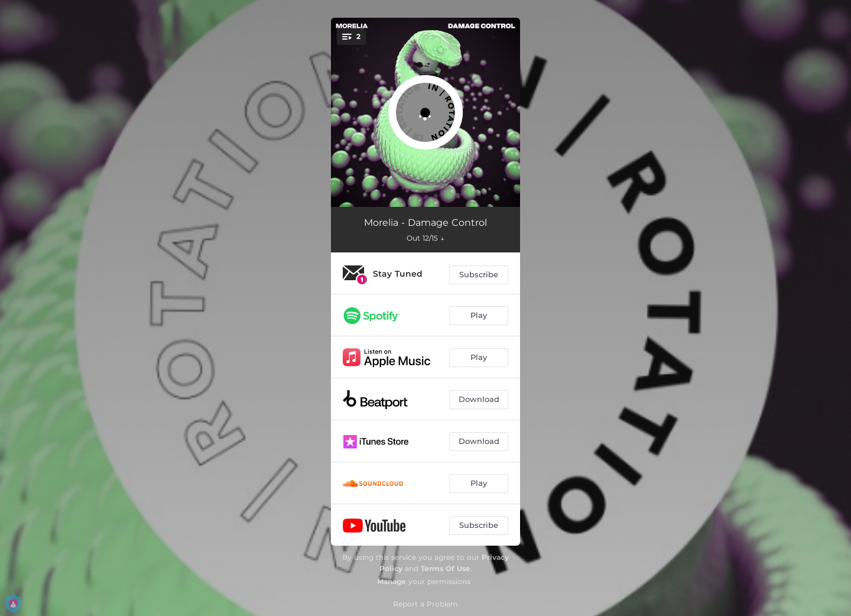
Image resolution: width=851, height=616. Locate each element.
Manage (392, 581)
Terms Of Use (446, 568)
